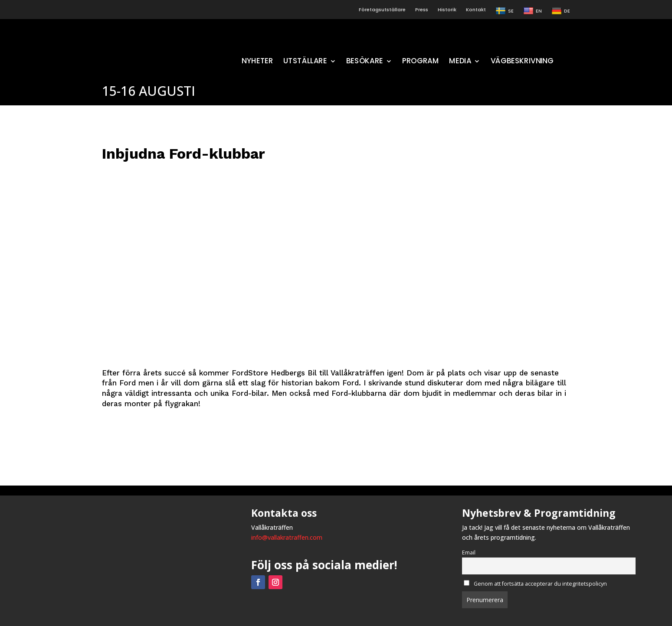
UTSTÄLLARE (305, 62)
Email (469, 553)
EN (533, 11)
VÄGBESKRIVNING (522, 62)
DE (561, 11)
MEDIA (461, 62)
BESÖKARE (365, 62)
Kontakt (476, 10)
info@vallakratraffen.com (287, 537)
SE (505, 11)
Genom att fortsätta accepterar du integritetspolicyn (535, 584)
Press (422, 10)
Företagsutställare (382, 10)
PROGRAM (421, 62)
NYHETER (258, 62)
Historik (447, 10)
